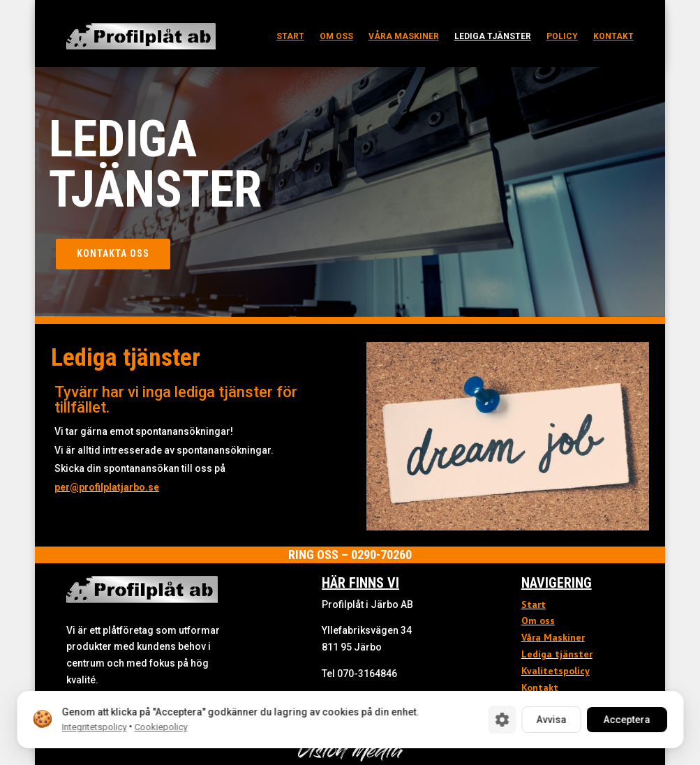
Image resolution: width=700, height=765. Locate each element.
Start (290, 36)
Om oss (336, 36)
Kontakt (613, 36)
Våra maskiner (404, 36)
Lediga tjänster (493, 36)
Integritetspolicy (94, 727)
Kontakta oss (113, 253)
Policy (562, 36)
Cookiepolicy (161, 727)
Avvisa (551, 720)
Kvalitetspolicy (556, 671)
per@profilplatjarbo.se (107, 487)
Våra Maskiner (553, 637)
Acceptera (626, 720)
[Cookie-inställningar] (502, 720)
